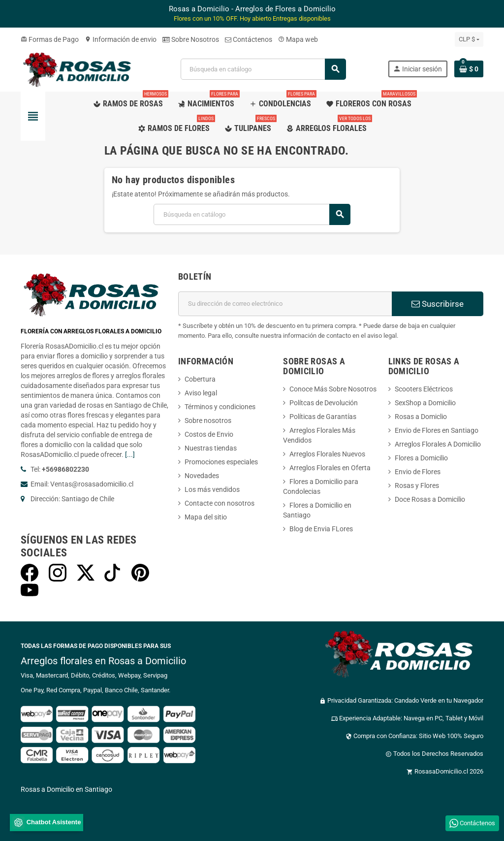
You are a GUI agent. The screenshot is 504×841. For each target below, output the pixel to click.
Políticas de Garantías (323, 417)
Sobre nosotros (208, 420)
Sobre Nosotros (191, 39)
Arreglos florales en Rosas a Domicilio (103, 661)
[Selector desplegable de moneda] (469, 39)
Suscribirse (438, 304)
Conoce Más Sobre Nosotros (333, 389)
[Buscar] (263, 69)
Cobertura (200, 379)
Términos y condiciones (220, 407)
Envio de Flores (418, 472)
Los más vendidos (212, 489)
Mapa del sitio (206, 517)
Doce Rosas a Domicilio (430, 499)
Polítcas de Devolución (324, 403)
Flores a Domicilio (421, 458)
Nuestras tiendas (211, 448)
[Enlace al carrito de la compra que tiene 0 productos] (469, 69)
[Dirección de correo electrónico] (285, 304)
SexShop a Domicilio (425, 403)
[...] (130, 454)
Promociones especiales (221, 462)
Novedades (202, 476)
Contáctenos (249, 39)
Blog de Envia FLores (321, 529)
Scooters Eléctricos (424, 389)
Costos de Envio (209, 434)
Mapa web (298, 39)
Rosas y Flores (417, 485)
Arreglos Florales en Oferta (330, 468)
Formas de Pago (50, 39)
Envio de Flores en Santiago (437, 430)
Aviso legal (201, 393)
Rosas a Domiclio (421, 417)
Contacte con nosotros (220, 503)
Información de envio (121, 39)
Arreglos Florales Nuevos (327, 454)
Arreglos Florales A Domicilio (438, 444)
